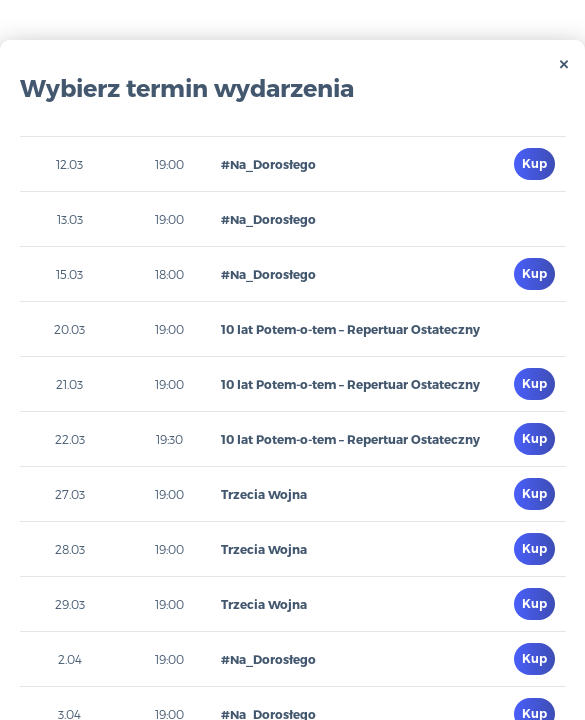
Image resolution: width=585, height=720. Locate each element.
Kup (534, 163)
